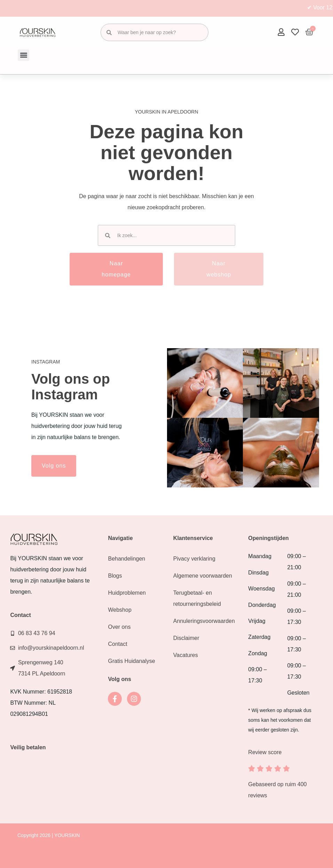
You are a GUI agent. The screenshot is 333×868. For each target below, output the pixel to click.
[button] (23, 55)
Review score (265, 752)
